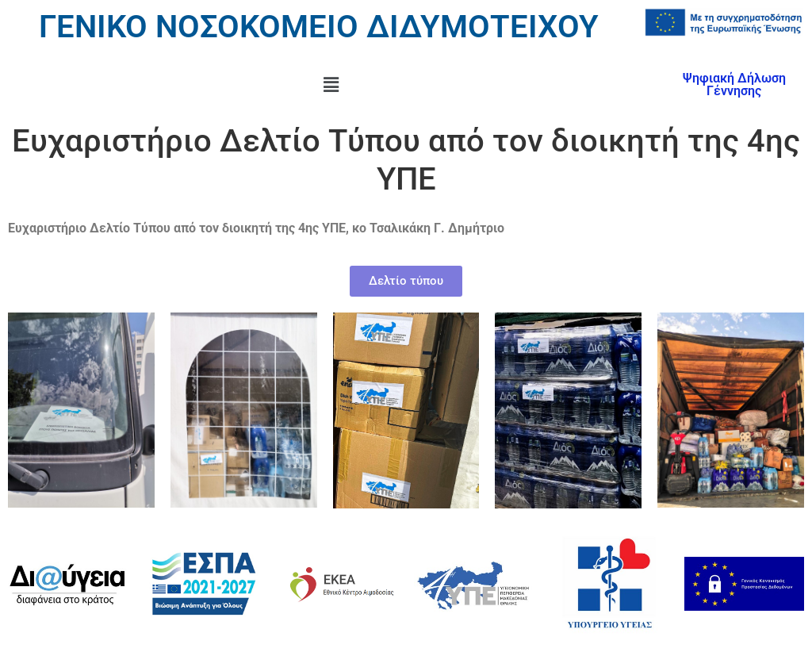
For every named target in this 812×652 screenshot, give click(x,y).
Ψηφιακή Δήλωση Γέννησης (734, 84)
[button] (331, 85)
